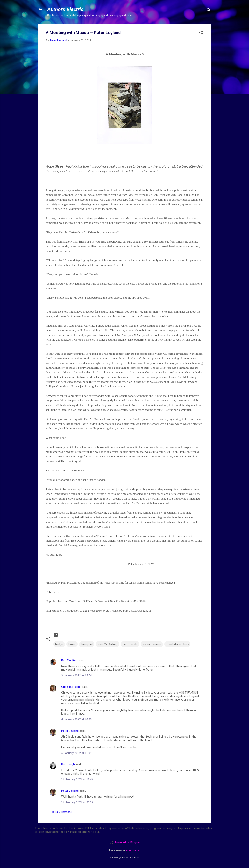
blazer (72, 644)
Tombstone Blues (177, 644)
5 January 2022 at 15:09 (76, 753)
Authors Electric (65, 9)
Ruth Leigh (68, 764)
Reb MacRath (70, 660)
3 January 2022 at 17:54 (76, 675)
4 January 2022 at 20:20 (76, 719)
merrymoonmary (133, 850)
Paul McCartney (108, 644)
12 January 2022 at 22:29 (77, 802)
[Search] (209, 11)
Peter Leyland (70, 731)
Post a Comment (61, 812)
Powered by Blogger (125, 842)
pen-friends (130, 644)
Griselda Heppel (71, 687)
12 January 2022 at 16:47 (77, 779)
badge (59, 644)
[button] (201, 33)
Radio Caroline (152, 644)
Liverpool (87, 644)
